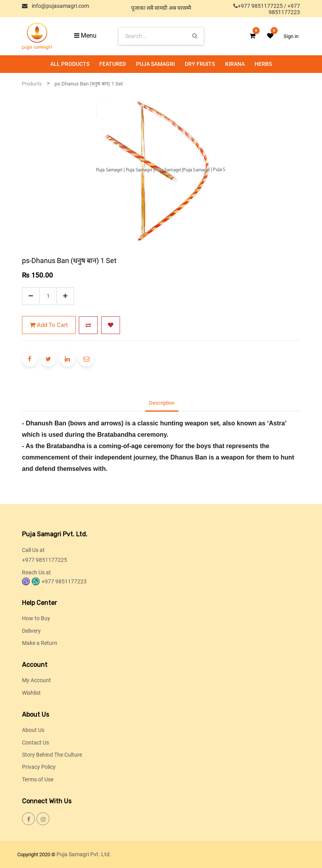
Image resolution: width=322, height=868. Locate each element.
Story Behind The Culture (52, 755)
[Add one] (65, 296)
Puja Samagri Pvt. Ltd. (84, 854)
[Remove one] (31, 296)
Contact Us (35, 743)
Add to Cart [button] (49, 325)
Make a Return (40, 643)
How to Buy (36, 618)
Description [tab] (162, 403)
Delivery (31, 631)
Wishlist (31, 693)
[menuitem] (70, 64)
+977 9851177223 (284, 9)
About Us (33, 730)
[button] (88, 325)
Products (32, 84)
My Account (36, 680)
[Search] (195, 36)
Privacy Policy (39, 767)
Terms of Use (38, 779)
